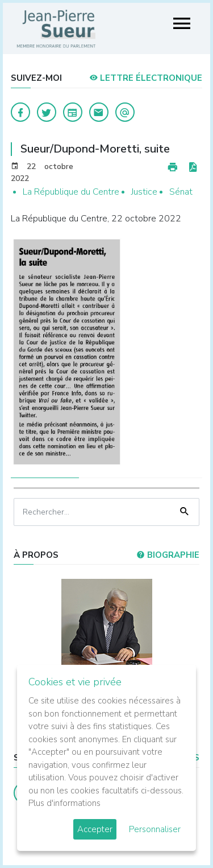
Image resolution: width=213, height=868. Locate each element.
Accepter (95, 829)
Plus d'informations (64, 803)
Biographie (168, 555)
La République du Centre (71, 192)
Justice (144, 192)
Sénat (181, 192)
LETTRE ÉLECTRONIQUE (146, 78)
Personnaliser (155, 829)
